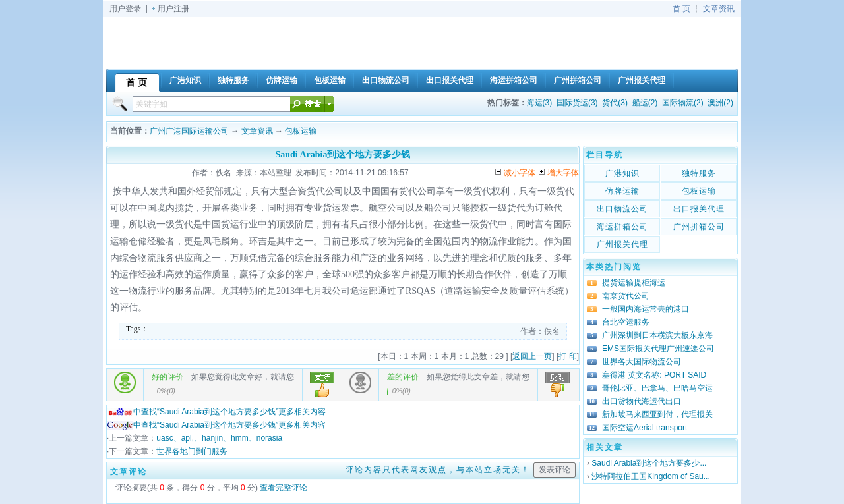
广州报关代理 (622, 244)
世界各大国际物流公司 (642, 362)
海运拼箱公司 (622, 227)
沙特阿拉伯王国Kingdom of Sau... (650, 476)
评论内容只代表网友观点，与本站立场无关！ (438, 470)
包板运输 (301, 131)
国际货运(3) (577, 103)
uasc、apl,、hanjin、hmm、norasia (219, 438)
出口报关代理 (699, 209)
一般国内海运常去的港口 (646, 309)
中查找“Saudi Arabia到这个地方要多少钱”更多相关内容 (216, 412)
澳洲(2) (720, 103)
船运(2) (645, 103)
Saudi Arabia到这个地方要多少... (649, 463)
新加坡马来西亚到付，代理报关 (657, 414)
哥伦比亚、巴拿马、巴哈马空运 (657, 388)
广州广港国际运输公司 (189, 131)
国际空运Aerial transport (645, 428)
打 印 (567, 356)
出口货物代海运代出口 (642, 401)
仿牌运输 (622, 191)
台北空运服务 (626, 322)
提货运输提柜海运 (634, 283)
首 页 (681, 9)
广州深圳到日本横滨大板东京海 (657, 335)
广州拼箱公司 (699, 227)
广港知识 (622, 173)
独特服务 (699, 173)
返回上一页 (532, 356)
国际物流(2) (683, 103)
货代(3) (615, 103)
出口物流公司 (622, 209)
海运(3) (540, 103)
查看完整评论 (284, 488)
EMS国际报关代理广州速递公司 (658, 349)
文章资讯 (719, 9)
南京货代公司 (626, 296)
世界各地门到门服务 (192, 451)
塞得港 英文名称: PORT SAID (654, 375)
